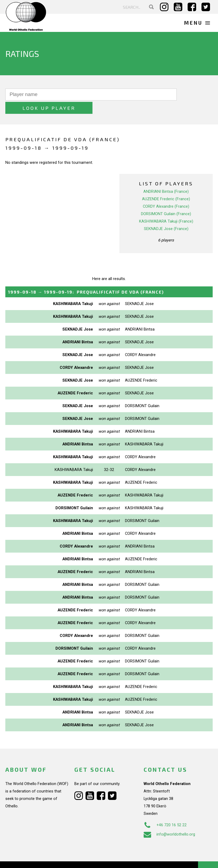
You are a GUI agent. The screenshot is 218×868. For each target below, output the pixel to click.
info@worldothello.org (169, 821)
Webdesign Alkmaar (38, 858)
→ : (86, 279)
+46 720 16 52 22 (165, 812)
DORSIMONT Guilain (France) (166, 201)
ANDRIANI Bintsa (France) (166, 178)
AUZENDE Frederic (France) (166, 186)
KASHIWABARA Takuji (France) (166, 208)
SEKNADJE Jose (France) (166, 215)
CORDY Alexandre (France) (166, 193)
